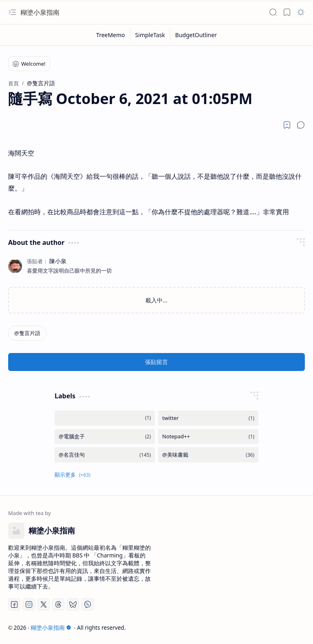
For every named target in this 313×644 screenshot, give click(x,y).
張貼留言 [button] (156, 362)
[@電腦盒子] (105, 436)
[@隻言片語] (27, 333)
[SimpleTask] (150, 35)
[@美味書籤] (208, 455)
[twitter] (208, 418)
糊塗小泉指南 (40, 12)
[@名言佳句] (105, 455)
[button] (12, 12)
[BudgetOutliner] (196, 35)
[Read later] (287, 125)
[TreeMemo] (111, 35)
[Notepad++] (208, 436)
